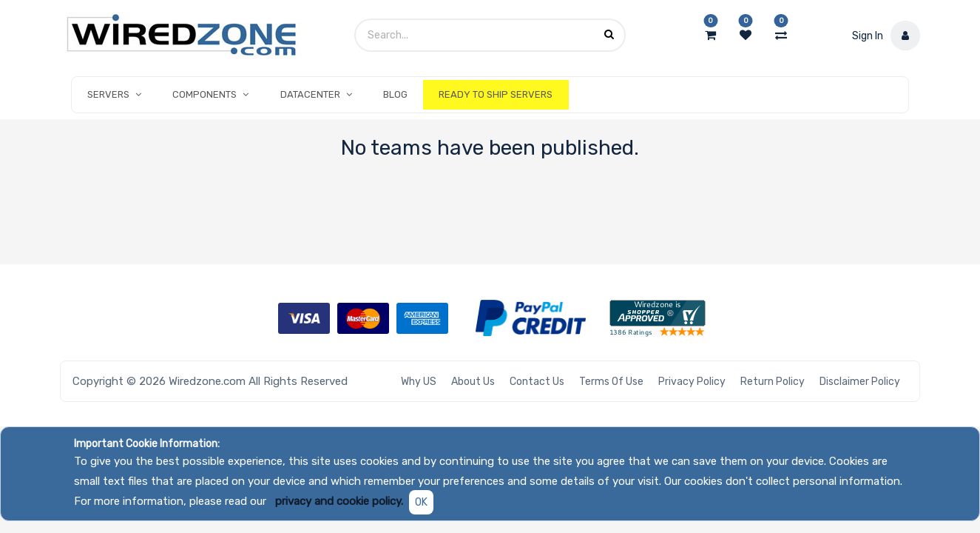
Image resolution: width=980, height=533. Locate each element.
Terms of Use (611, 382)
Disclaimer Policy (860, 382)
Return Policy (773, 382)
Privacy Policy (692, 382)
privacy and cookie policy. (339, 501)
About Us (473, 382)
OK (421, 502)
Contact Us (537, 382)
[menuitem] (395, 95)
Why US (419, 382)
